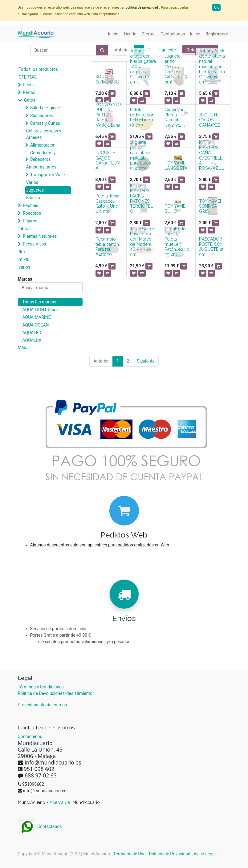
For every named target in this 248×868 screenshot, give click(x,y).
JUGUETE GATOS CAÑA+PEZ (210, 120)
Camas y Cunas (45, 123)
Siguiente (167, 50)
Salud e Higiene (45, 108)
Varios (32, 182)
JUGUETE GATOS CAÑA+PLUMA (108, 160)
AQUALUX (32, 340)
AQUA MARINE (37, 317)
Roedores (32, 213)
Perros (29, 92)
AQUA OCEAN (36, 325)
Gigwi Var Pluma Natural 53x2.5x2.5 (175, 117)
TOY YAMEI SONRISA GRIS (210, 206)
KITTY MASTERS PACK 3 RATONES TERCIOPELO (141, 198)
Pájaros (30, 221)
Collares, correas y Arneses (44, 134)
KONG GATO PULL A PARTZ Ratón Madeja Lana (108, 115)
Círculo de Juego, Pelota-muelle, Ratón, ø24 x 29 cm (177, 241)
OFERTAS (28, 77)
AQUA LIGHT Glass (41, 310)
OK (217, 7)
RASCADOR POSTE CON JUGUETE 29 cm (212, 247)
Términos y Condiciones (41, 687)
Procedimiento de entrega (43, 705)
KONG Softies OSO (107, 79)
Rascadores (42, 116)
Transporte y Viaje (47, 175)
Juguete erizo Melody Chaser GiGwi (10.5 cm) (176, 69)
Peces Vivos (35, 244)
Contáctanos (40, 826)
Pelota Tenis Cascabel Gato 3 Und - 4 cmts (108, 204)
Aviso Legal (205, 854)
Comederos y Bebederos (43, 156)
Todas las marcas (39, 302)
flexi (23, 252)
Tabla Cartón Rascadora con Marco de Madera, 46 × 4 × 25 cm (143, 241)
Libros (25, 229)
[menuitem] (113, 34)
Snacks (33, 198)
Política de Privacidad (170, 854)
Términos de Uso (130, 854)
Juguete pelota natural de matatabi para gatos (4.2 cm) (140, 155)
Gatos (30, 100)
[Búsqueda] (102, 50)
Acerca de (60, 802)
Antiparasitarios (41, 167)
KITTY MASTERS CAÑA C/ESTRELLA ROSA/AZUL (211, 155)
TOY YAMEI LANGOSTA (176, 166)
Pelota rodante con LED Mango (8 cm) (142, 117)
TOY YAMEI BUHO (175, 209)
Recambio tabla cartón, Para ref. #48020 (108, 247)
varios (25, 267)
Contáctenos (30, 736)
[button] (112, 94)
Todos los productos (38, 69)
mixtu (24, 259)
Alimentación (43, 145)
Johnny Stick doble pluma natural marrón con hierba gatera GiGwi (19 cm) (212, 66)
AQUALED (32, 333)
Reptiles (30, 205)
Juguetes (35, 190)
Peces (29, 85)
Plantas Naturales (40, 236)
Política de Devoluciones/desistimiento (55, 693)
